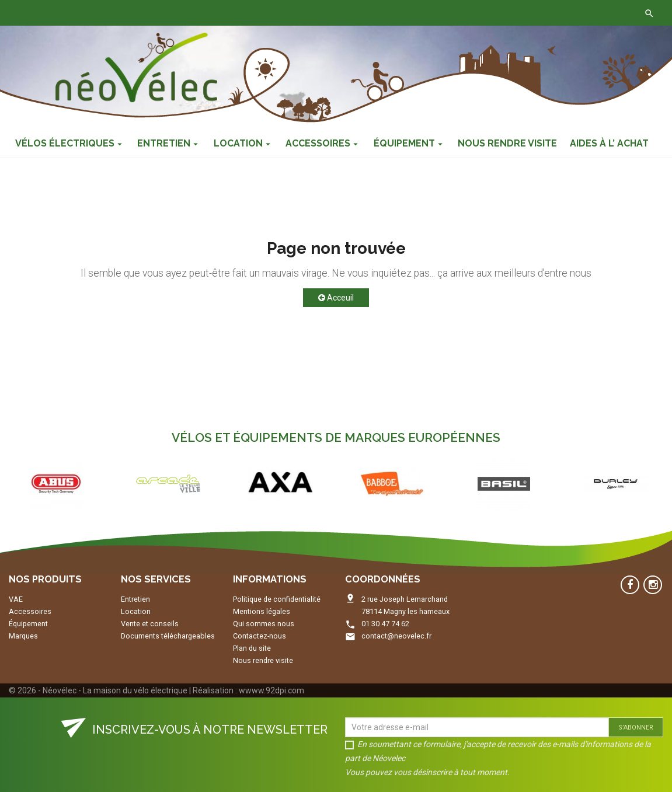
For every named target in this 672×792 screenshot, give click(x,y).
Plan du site (252, 648)
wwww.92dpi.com (271, 690)
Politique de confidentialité (277, 599)
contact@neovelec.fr (396, 636)
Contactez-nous (182, 13)
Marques (23, 636)
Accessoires (30, 611)
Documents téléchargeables (168, 636)
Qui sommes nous (264, 624)
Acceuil (336, 298)
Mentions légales (262, 611)
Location (136, 611)
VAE (16, 599)
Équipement (28, 624)
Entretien (135, 599)
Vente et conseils (150, 624)
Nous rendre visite (263, 660)
